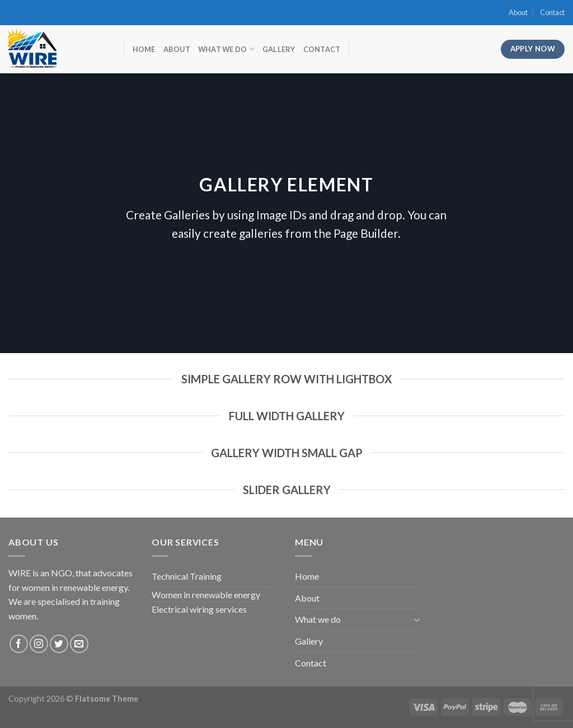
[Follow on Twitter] (59, 644)
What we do (226, 49)
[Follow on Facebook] (19, 644)
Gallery (279, 49)
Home (144, 49)
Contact (552, 12)
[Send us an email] (79, 644)
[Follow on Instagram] (39, 644)
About (518, 12)
